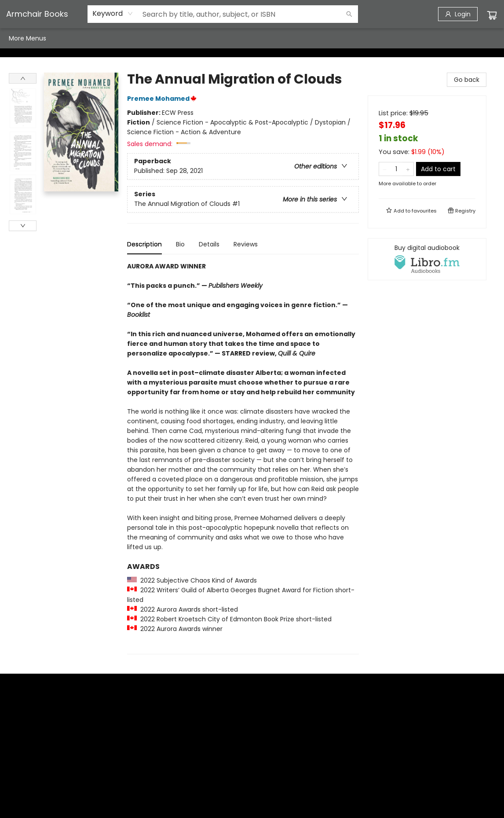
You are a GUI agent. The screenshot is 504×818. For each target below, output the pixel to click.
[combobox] (113, 14)
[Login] (458, 14)
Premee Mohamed (163, 99)
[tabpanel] (243, 458)
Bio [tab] (180, 244)
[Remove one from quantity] (385, 169)
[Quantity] (396, 169)
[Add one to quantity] (408, 169)
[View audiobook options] (427, 259)
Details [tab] (209, 244)
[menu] (252, 38)
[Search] (349, 14)
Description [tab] (144, 244)
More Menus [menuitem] (404, 38)
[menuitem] (18, 38)
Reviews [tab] (246, 244)
